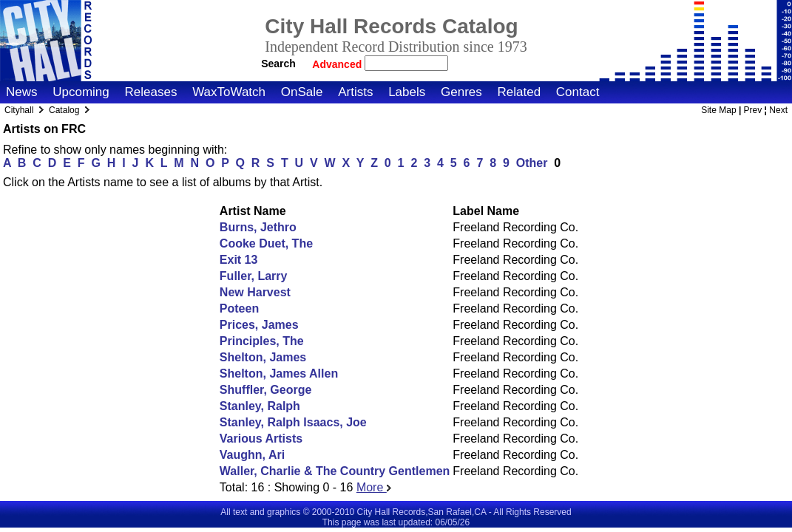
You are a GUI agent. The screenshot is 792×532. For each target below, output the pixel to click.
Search (278, 64)
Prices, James (259, 325)
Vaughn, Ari (252, 455)
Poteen (239, 308)
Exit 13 (239, 260)
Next (778, 110)
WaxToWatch (229, 92)
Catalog (64, 110)
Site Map (718, 110)
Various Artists (261, 439)
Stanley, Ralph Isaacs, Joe (293, 422)
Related (519, 92)
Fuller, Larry (254, 276)
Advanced (338, 64)
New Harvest (255, 292)
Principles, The (262, 341)
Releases (151, 92)
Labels (407, 92)
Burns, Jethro (258, 227)
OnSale (302, 92)
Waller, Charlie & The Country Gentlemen (335, 471)
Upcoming (81, 92)
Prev (753, 110)
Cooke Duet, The (266, 243)
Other (532, 163)
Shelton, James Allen (279, 374)
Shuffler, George (265, 390)
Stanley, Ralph (260, 406)
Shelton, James (263, 357)
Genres (461, 92)
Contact (578, 92)
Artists (355, 92)
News (22, 92)
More (374, 487)
